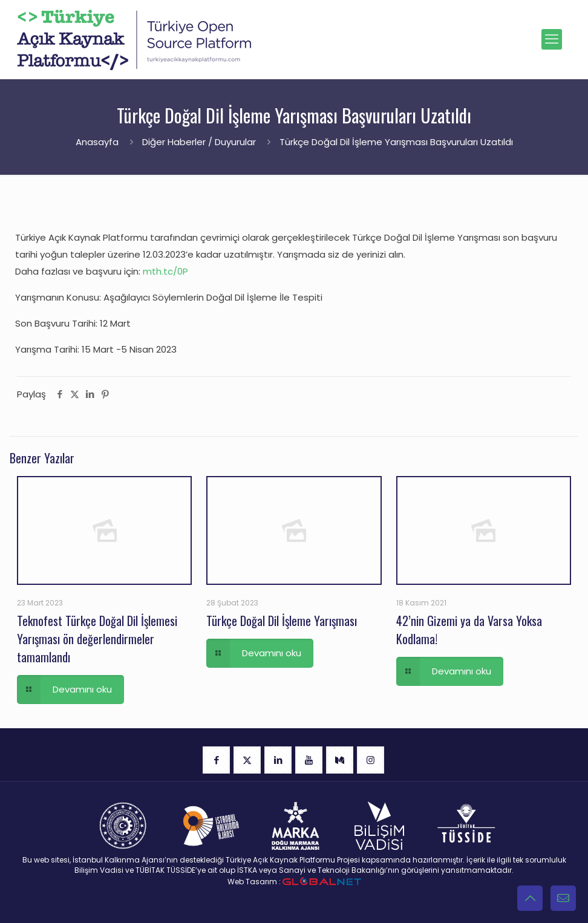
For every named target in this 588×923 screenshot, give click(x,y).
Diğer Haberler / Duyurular (199, 142)
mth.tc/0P (165, 271)
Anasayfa (97, 142)
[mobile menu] (552, 39)
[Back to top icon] (530, 898)
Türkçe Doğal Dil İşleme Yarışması (282, 621)
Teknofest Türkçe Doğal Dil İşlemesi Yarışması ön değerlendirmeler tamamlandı (97, 639)
